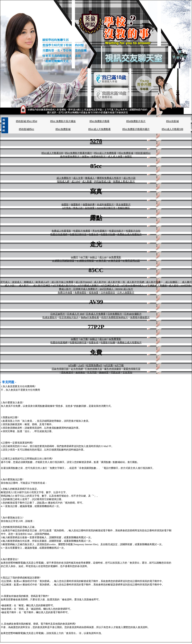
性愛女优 (94, 234)
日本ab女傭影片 (133, 314)
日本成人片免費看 (96, 314)
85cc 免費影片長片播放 (63, 121)
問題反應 (116, 372)
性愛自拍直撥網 (59, 234)
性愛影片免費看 (82, 231)
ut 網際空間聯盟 (85, 261)
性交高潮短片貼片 (69, 317)
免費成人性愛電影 (61, 231)
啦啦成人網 (63, 181)
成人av (103, 257)
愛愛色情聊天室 (132, 369)
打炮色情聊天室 (94, 369)
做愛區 (128, 157)
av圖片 (75, 257)
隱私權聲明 (67, 372)
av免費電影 (115, 257)
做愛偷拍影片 (98, 157)
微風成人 (90, 178)
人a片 (81, 365)
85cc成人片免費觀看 (99, 129)
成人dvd (76, 181)
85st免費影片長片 (136, 121)
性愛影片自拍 (133, 231)
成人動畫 (87, 181)
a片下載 (119, 365)
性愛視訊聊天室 (78, 234)
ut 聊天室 (101, 261)
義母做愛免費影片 (70, 157)
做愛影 (65, 205)
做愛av (86, 157)
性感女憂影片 (50, 317)
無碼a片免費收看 (90, 317)
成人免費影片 (64, 178)
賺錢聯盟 (104, 372)
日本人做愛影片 (126, 293)
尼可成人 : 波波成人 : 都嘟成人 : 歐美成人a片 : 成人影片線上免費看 (37, 282)
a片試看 (109, 365)
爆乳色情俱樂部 (113, 369)
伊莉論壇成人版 (102, 181)
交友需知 (127, 372)
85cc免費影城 (63, 129)
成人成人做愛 (115, 157)
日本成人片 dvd (76, 314)
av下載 (84, 257)
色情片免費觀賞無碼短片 (115, 317)
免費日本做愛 (65, 293)
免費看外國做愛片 (140, 317)
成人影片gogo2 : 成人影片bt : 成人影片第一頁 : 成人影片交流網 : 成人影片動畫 (118, 282)
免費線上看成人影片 (124, 181)
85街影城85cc (27, 129)
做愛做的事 (89, 205)
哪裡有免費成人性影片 (109, 178)
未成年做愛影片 (105, 205)
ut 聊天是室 (114, 261)
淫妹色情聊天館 (60, 369)
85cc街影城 (172, 121)
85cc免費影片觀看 (99, 121)
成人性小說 (129, 178)
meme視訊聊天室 (106, 208)
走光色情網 (77, 369)
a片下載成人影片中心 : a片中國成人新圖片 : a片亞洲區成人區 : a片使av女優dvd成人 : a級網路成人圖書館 (110, 286)
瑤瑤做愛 (94, 293)
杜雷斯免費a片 (94, 365)
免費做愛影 (81, 293)
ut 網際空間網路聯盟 (63, 261)
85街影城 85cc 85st (26, 121)
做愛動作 (76, 205)
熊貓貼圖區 (124, 208)
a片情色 (67, 208)
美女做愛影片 (123, 205)
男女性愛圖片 (100, 231)
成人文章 (78, 178)
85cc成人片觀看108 (172, 129)
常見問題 (92, 372)
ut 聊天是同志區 (131, 261)
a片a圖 (72, 365)
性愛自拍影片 (116, 231)
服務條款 (80, 372)
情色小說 (78, 208)
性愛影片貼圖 (108, 234)
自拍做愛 (90, 208)
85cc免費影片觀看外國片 (136, 129)
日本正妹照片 (58, 314)
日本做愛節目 (108, 293)
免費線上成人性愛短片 (129, 234)
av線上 (94, 257)
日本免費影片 (115, 314)
